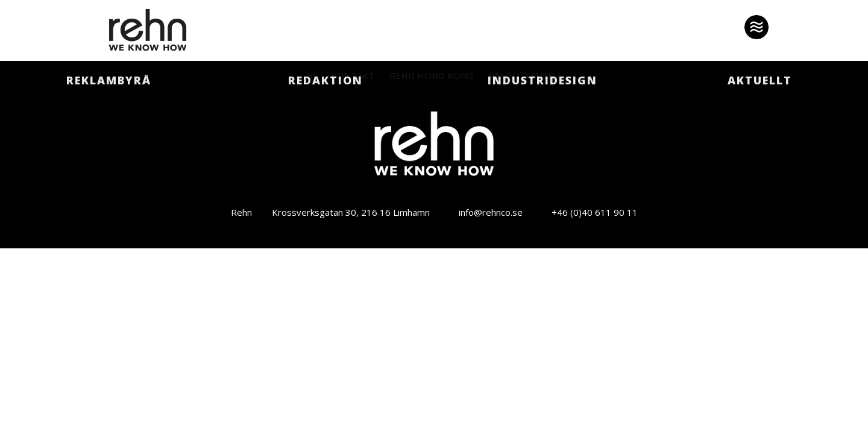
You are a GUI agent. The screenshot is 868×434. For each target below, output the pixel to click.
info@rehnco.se (491, 212)
